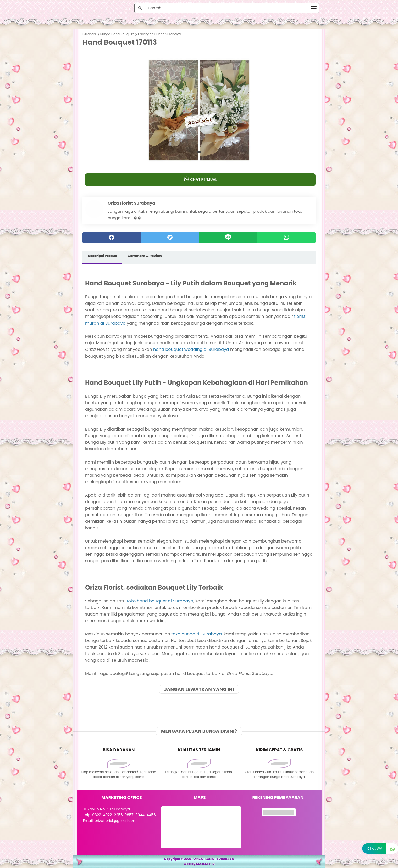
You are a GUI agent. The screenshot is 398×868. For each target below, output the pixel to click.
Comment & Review (145, 256)
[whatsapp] (287, 238)
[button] (199, 152)
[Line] (228, 238)
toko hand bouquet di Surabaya (160, 601)
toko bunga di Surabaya (197, 634)
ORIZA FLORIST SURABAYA (214, 859)
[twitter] (170, 238)
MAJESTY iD (205, 864)
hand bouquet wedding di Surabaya (191, 349)
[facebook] (112, 238)
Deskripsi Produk (102, 256)
